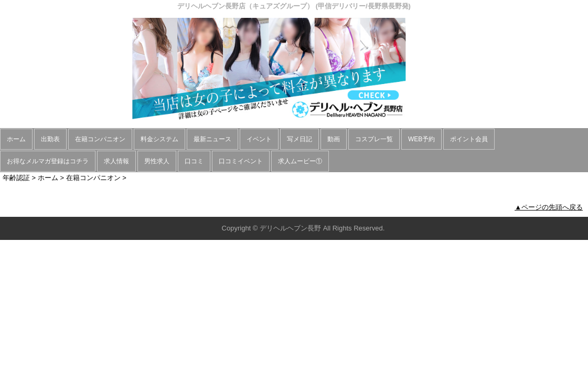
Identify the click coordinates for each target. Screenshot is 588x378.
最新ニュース (212, 139)
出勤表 (50, 139)
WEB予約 (421, 139)
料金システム (159, 139)
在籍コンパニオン (100, 139)
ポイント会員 (469, 139)
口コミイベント (241, 161)
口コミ (194, 161)
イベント (259, 139)
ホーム (16, 139)
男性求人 (157, 161)
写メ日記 (300, 139)
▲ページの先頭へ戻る (549, 207)
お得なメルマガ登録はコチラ (48, 161)
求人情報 (116, 161)
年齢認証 (16, 178)
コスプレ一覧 (374, 139)
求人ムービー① (300, 161)
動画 (334, 139)
